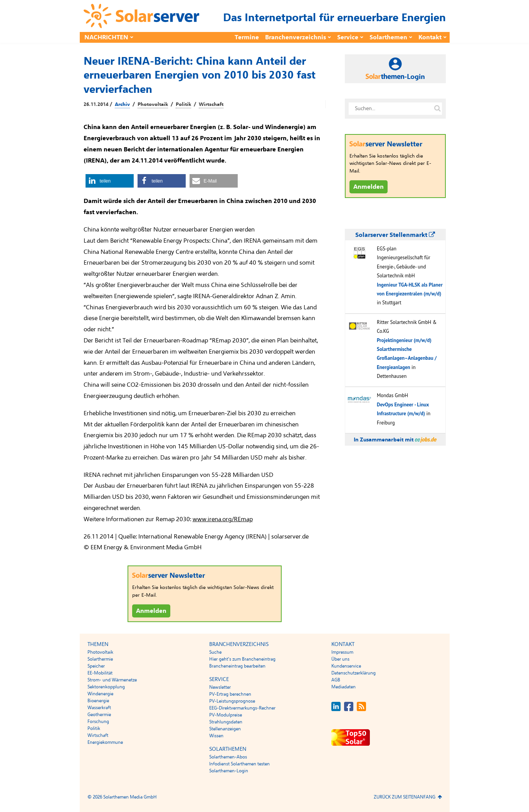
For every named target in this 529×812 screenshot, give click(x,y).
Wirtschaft (211, 104)
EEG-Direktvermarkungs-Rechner (242, 708)
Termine (247, 37)
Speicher (96, 666)
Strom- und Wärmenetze (112, 680)
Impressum (342, 652)
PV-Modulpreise (226, 715)
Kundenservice (346, 666)
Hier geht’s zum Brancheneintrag (242, 659)
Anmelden (151, 611)
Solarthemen (388, 37)
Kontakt (430, 37)
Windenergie (100, 694)
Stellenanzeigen (225, 729)
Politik (183, 104)
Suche (215, 652)
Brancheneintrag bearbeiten (237, 666)
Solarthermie (100, 659)
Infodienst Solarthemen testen (239, 764)
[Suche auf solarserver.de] (438, 109)
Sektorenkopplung (106, 687)
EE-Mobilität (100, 673)
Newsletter (220, 687)
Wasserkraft (99, 708)
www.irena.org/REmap (223, 519)
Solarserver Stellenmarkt (395, 235)
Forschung (98, 721)
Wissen (216, 736)
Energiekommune (105, 742)
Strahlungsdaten (226, 722)
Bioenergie (98, 701)
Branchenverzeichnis (296, 37)
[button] (110, 181)
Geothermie (99, 715)
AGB (336, 680)
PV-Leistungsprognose (232, 701)
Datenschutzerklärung (354, 673)
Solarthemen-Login (229, 771)
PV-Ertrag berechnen (230, 694)
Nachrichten (106, 37)
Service (348, 37)
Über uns (340, 659)
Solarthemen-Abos (228, 757)
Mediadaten (343, 687)
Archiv (122, 104)
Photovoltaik (153, 104)
